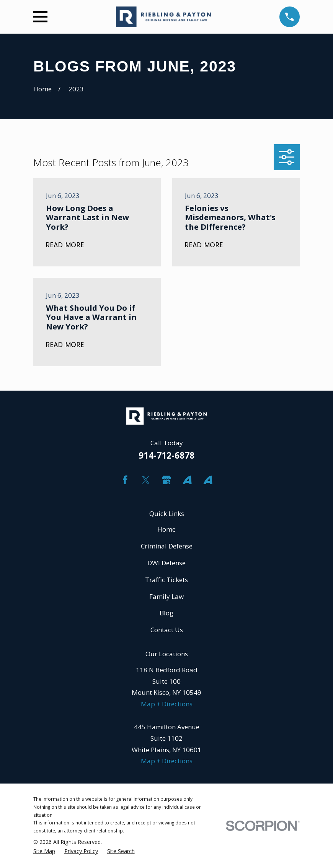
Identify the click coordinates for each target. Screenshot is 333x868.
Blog (166, 613)
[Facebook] (125, 480)
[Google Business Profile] (166, 480)
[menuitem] (44, 851)
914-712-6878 (166, 455)
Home (166, 529)
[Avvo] (187, 480)
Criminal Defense (167, 546)
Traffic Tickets (166, 580)
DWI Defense (166, 563)
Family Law (166, 596)
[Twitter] (146, 480)
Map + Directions (167, 704)
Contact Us (167, 630)
